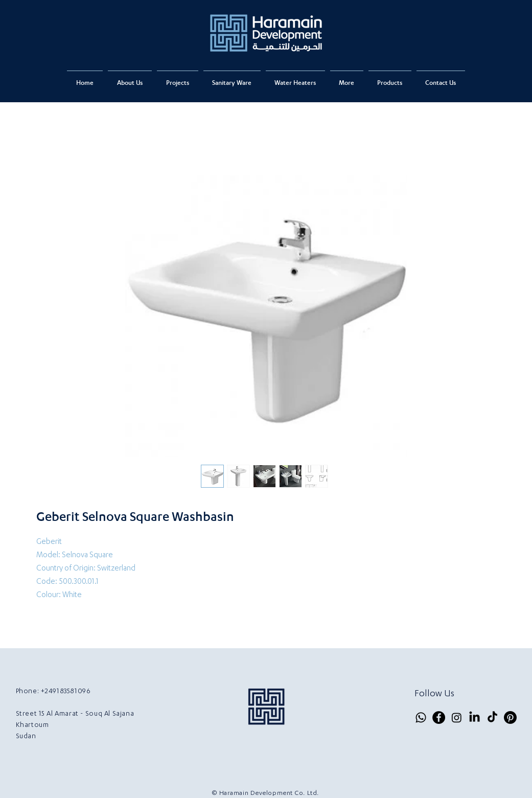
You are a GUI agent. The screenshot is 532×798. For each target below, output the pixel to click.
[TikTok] (492, 717)
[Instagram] (457, 717)
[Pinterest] (510, 717)
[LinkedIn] (475, 717)
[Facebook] (439, 717)
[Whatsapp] (421, 717)
